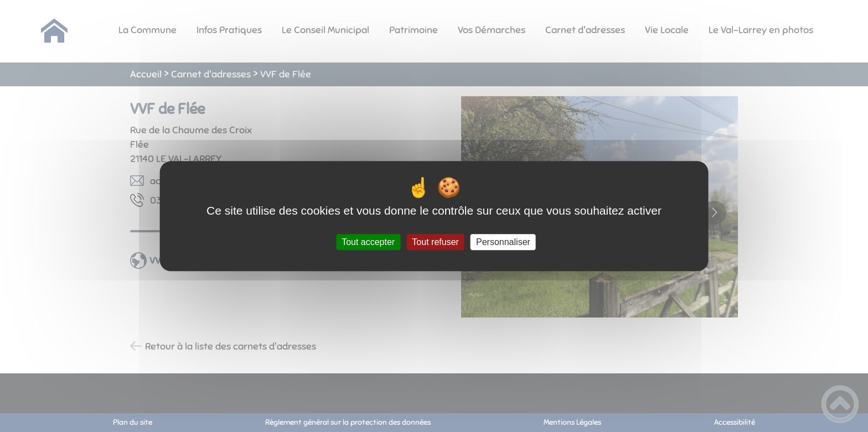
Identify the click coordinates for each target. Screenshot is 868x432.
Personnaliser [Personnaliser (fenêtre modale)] (503, 242)
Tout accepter (368, 242)
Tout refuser (435, 242)
